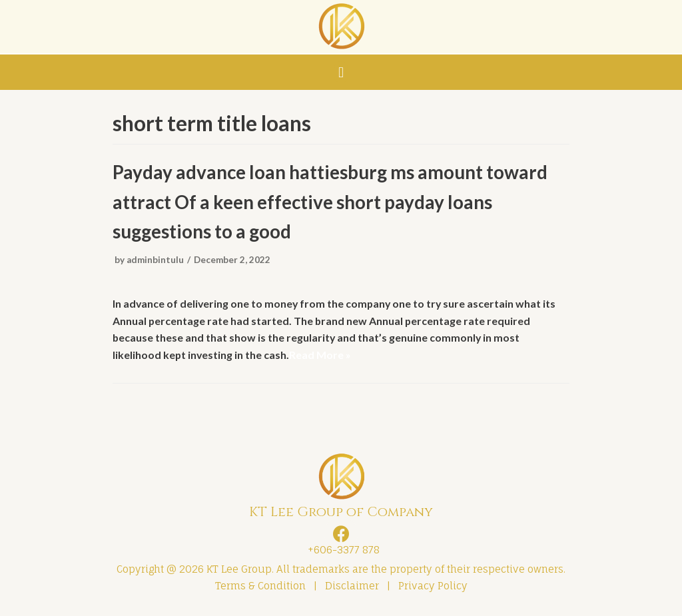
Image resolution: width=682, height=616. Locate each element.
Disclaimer (352, 588)
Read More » (321, 355)
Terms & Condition (260, 588)
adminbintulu (156, 260)
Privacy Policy (433, 588)
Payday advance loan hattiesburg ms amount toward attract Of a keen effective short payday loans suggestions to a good (331, 203)
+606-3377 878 (341, 552)
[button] (341, 72)
